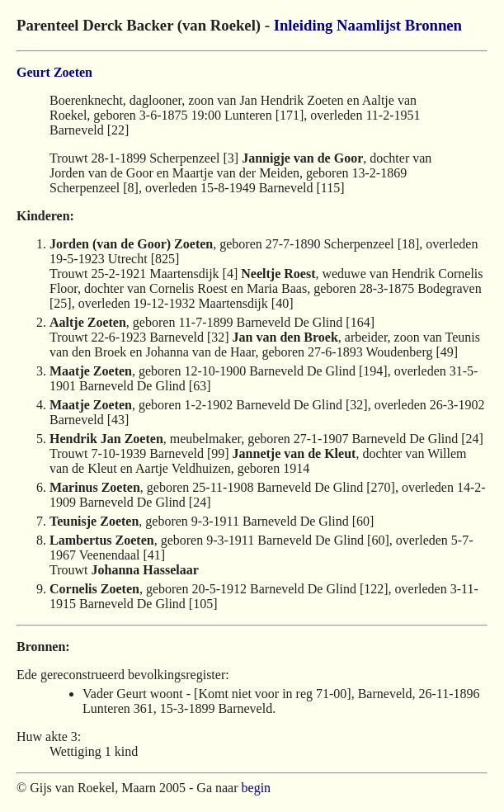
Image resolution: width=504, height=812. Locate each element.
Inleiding (304, 25)
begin (257, 788)
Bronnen (433, 25)
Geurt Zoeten (54, 72)
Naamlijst (369, 25)
